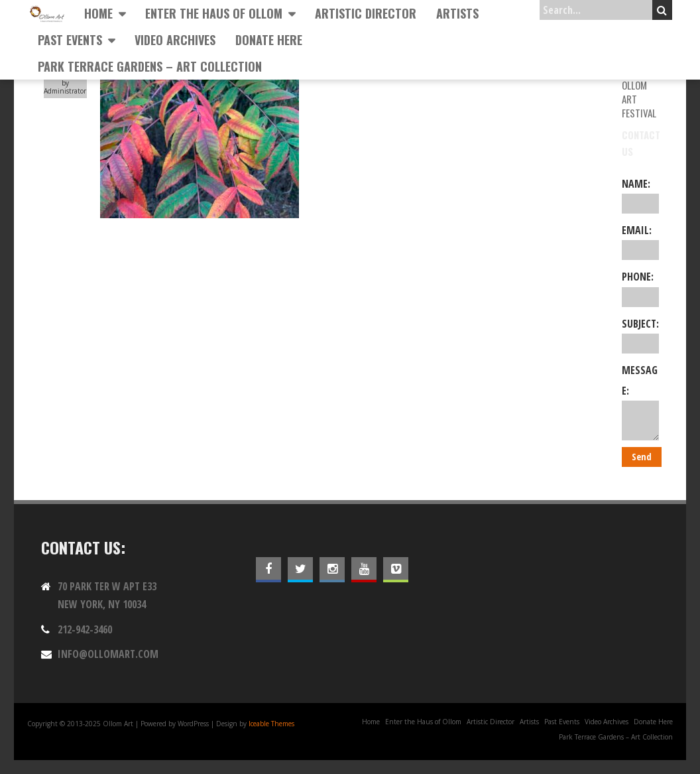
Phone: (641, 288)
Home (98, 13)
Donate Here (269, 40)
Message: (641, 402)
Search (662, 10)
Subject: (641, 335)
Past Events (70, 40)
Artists (457, 13)
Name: (641, 195)
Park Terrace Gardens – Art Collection (150, 66)
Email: (641, 241)
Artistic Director (366, 13)
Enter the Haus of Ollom (214, 13)
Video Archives (175, 40)
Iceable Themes (271, 724)
